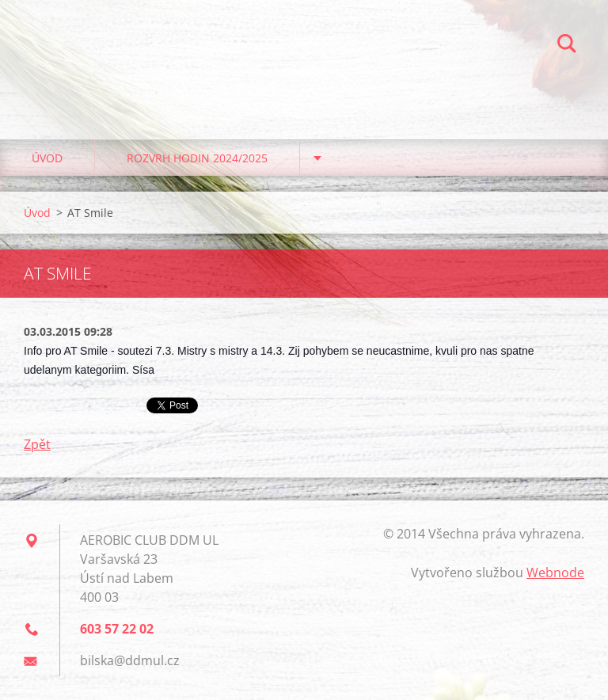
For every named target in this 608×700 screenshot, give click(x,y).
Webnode (555, 573)
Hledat (567, 46)
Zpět (37, 444)
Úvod (47, 158)
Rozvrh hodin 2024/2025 (197, 158)
